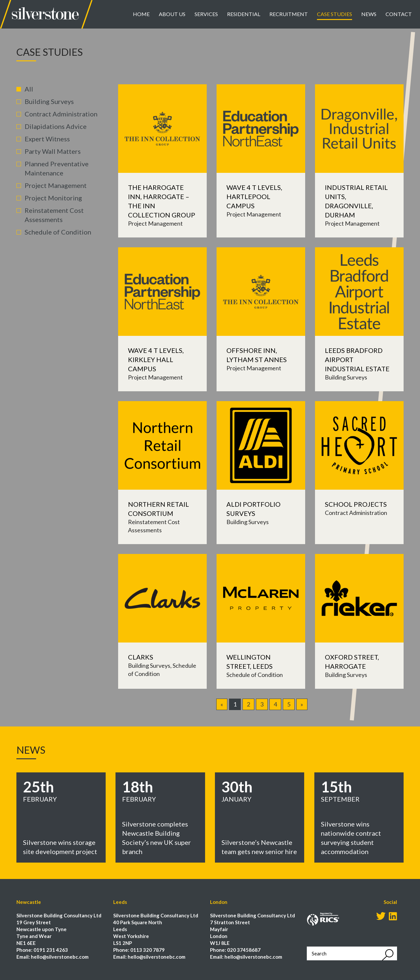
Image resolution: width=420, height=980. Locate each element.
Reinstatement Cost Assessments (54, 215)
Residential (244, 14)
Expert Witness (47, 139)
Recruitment (289, 14)
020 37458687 (244, 950)
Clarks (141, 657)
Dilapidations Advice (56, 126)
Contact (399, 14)
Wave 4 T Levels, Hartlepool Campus (254, 196)
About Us (172, 14)
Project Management (56, 185)
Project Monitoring (53, 198)
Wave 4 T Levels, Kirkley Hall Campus (156, 359)
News (369, 14)
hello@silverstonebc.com (60, 957)
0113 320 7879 (147, 950)
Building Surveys (49, 101)
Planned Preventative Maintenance (57, 168)
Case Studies (335, 14)
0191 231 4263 (51, 950)
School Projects (356, 504)
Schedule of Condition (58, 232)
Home (141, 14)
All (29, 89)
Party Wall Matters (53, 151)
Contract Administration (61, 114)
